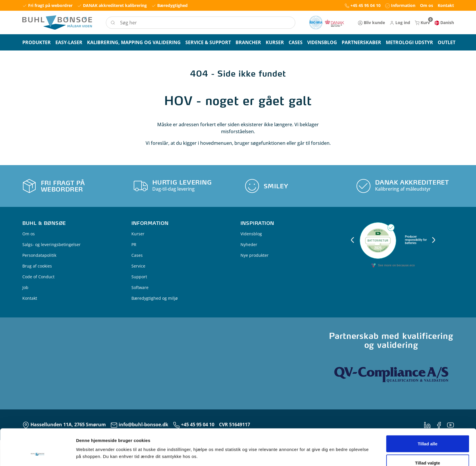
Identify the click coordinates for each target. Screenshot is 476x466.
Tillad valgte (428, 432)
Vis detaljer (302, 444)
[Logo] (57, 22)
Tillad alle (428, 412)
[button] (400, 22)
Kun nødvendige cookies (428, 450)
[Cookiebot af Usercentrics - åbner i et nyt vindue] (38, 455)
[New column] (327, 22)
